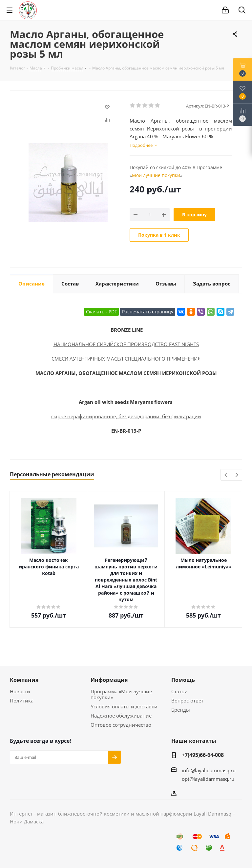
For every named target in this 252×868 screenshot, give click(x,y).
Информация (109, 680)
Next (237, 475)
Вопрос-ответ (187, 700)
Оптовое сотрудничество (121, 725)
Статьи (179, 691)
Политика (22, 700)
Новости (20, 691)
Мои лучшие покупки (156, 175)
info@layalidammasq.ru (209, 770)
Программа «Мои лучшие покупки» (121, 694)
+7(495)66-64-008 (203, 755)
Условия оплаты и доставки (124, 706)
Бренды (181, 710)
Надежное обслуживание (121, 716)
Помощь (183, 680)
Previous (226, 475)
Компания (24, 680)
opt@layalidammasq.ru (208, 779)
